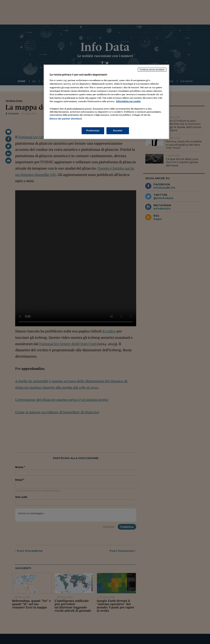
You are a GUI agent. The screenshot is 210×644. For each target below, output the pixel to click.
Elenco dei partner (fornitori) (66, 119)
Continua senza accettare (152, 70)
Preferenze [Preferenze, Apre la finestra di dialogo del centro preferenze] (93, 131)
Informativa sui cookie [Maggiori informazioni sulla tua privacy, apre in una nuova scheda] (128, 101)
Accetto (118, 131)
